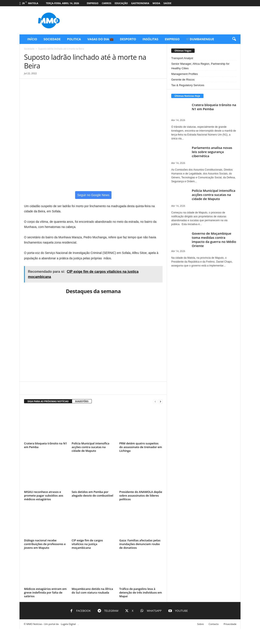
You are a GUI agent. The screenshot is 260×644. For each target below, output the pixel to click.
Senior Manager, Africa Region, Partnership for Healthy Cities (200, 66)
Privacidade (230, 624)
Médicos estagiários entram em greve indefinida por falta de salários (45, 592)
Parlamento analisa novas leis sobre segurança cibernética (212, 152)
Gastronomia (140, 3)
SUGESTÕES (82, 401)
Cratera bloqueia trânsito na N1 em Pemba (45, 445)
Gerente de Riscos (183, 80)
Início (32, 39)
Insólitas (150, 39)
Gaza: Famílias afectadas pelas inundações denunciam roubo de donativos (140, 544)
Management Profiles (185, 74)
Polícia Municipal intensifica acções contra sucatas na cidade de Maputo (90, 447)
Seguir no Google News (93, 195)
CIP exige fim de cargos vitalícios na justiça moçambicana (87, 544)
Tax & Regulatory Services (188, 85)
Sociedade (52, 39)
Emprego (93, 3)
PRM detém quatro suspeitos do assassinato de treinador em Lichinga (141, 447)
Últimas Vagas (183, 51)
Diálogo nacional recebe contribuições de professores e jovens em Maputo (45, 544)
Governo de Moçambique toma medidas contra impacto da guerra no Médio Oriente (214, 240)
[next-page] (160, 401)
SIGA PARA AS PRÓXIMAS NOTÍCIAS (48, 401)
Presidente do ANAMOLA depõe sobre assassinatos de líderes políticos (141, 496)
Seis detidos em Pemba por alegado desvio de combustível (92, 494)
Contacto (214, 624)
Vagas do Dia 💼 (100, 39)
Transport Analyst (182, 58)
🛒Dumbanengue (200, 39)
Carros (107, 3)
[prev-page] (155, 401)
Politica (74, 39)
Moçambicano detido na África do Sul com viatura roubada (92, 591)
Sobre (200, 624)
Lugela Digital (68, 624)
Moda (156, 3)
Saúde (167, 3)
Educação (121, 3)
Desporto (128, 39)
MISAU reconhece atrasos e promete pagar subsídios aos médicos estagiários (44, 496)
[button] (234, 39)
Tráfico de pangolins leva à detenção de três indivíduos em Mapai (141, 592)
